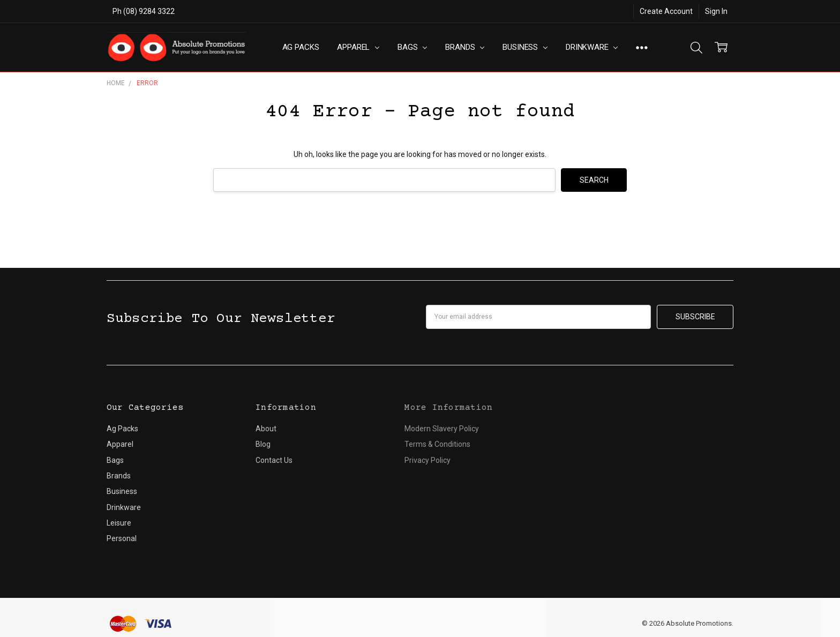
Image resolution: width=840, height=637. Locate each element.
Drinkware (592, 47)
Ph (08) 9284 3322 (144, 11)
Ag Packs (301, 47)
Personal (122, 538)
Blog (263, 444)
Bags (412, 47)
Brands (465, 47)
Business (525, 47)
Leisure (119, 523)
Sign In (716, 11)
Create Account (666, 11)
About (266, 429)
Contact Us (274, 460)
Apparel (358, 47)
